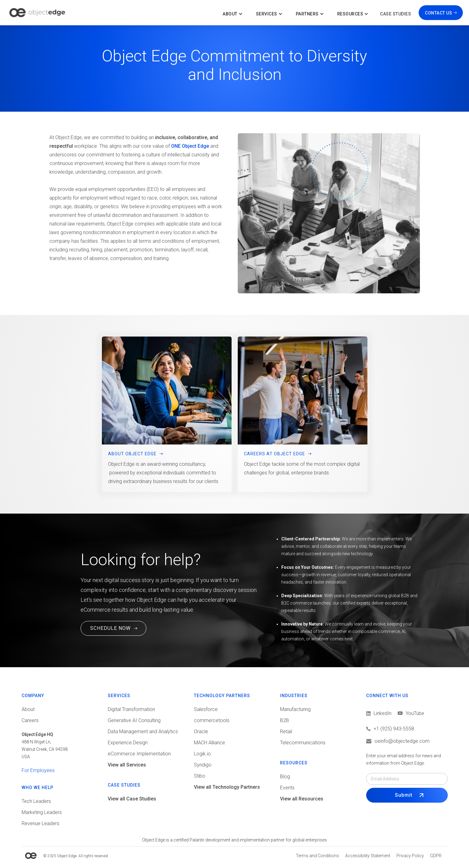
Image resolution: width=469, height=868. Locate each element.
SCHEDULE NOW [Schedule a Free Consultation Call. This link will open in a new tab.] (110, 628)
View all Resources (302, 799)
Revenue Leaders (40, 823)
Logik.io (202, 754)
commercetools (212, 720)
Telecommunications (303, 743)
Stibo (200, 776)
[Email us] (407, 741)
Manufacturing (295, 709)
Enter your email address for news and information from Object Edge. (404, 759)
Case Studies (396, 14)
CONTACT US (438, 13)
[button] (233, 13)
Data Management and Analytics (143, 732)
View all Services (127, 765)
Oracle (201, 732)
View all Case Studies (132, 799)
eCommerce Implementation (139, 754)
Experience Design (128, 743)
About (28, 709)
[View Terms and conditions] (317, 856)
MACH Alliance (209, 743)
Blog (285, 777)
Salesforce (206, 709)
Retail (286, 732)
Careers (30, 720)
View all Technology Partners (227, 787)
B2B (285, 720)
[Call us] (407, 729)
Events (287, 788)
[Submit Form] (407, 795)
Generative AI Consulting (134, 720)
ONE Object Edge (190, 146)
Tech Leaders (36, 801)
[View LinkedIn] (379, 713)
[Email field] (407, 779)
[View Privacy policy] (410, 856)
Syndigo (203, 765)
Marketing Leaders (42, 812)
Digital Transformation (131, 709)
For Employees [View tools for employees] (38, 770)
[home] (37, 13)
